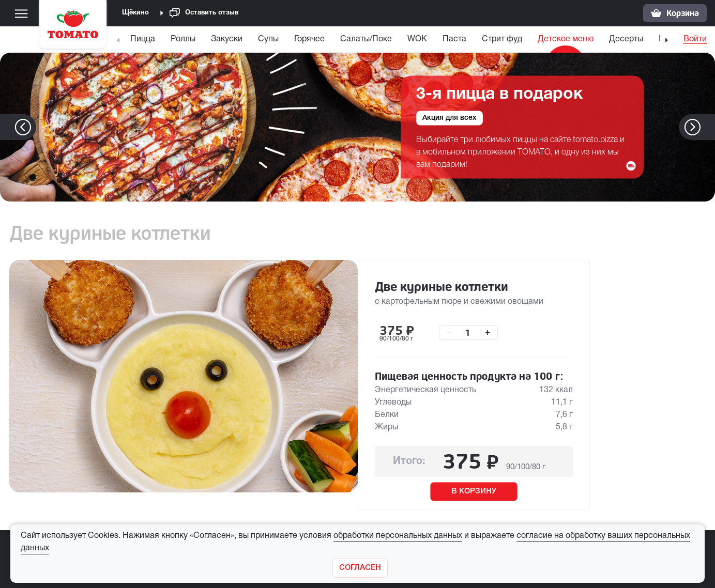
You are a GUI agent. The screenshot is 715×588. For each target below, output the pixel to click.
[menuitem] (144, 42)
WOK (417, 39)
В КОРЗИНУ (474, 491)
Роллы (183, 39)
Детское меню (566, 39)
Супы (268, 39)
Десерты (626, 39)
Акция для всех (450, 118)
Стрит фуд (502, 39)
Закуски (227, 39)
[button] (708, 127)
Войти (695, 39)
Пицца (143, 39)
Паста (454, 39)
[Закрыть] (360, 568)
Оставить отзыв (204, 13)
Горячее (309, 39)
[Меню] (21, 13)
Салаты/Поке (366, 39)
